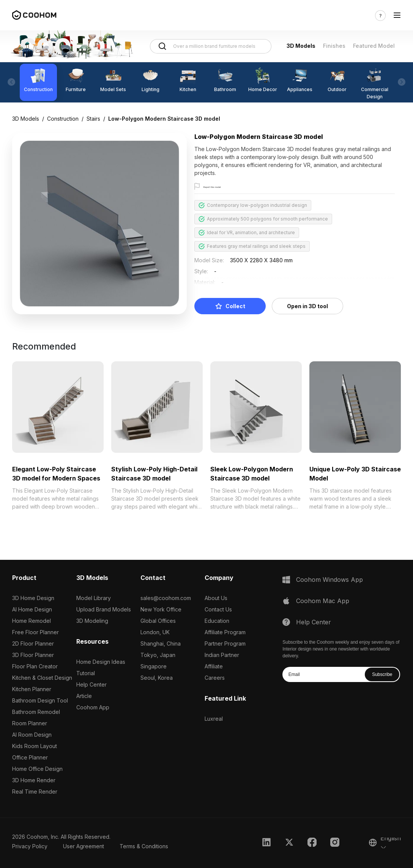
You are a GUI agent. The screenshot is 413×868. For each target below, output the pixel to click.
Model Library (94, 598)
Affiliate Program (225, 632)
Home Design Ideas (101, 662)
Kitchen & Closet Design (42, 678)
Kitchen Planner (32, 689)
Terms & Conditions (144, 846)
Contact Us (218, 609)
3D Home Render (34, 780)
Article (84, 696)
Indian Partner (222, 655)
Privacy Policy (30, 846)
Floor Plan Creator (35, 666)
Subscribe (382, 674)
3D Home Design (33, 598)
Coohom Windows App (329, 580)
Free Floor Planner (35, 632)
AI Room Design (32, 735)
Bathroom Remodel (36, 712)
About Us (216, 598)
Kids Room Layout (35, 746)
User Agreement (84, 846)
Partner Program (225, 644)
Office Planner (30, 757)
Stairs (93, 119)
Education (217, 621)
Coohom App (93, 707)
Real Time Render (35, 792)
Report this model (223, 187)
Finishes (334, 46)
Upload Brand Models (104, 609)
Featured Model (374, 46)
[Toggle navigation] (397, 15)
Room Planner (30, 723)
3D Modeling (92, 621)
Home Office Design (37, 769)
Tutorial (86, 673)
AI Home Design (32, 609)
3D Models (301, 46)
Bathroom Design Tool (40, 700)
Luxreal (214, 719)
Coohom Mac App (323, 601)
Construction (63, 119)
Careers (215, 678)
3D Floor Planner (33, 655)
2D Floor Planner (33, 644)
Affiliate (214, 666)
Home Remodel (32, 621)
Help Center (91, 684)
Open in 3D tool (307, 306)
